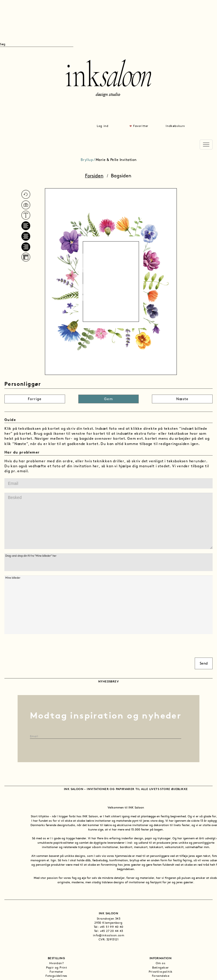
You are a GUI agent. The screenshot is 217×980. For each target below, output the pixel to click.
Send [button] (204, 664)
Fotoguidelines (56, 976)
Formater (56, 972)
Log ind (102, 126)
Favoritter (141, 126)
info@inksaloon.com (108, 936)
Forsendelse (161, 976)
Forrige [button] (35, 399)
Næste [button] (182, 399)
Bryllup (87, 160)
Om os (161, 963)
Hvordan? (56, 963)
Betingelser (160, 968)
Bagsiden (121, 176)
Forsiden (94, 176)
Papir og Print (57, 968)
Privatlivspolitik (161, 972)
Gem (108, 399)
